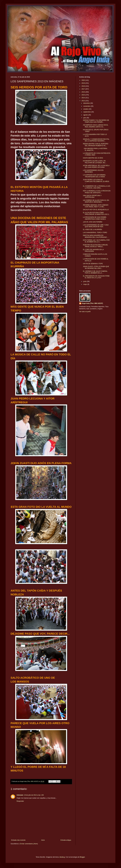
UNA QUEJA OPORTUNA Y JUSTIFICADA (92, 196)
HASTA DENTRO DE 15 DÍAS (93, 158)
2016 (83, 92)
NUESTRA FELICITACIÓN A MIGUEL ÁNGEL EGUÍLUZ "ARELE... (95, 246)
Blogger (82, 857)
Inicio (43, 840)
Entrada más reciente (18, 840)
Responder (20, 801)
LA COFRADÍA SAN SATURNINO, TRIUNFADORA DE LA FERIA (94, 176)
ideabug (62, 857)
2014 (83, 98)
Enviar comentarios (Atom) (29, 844)
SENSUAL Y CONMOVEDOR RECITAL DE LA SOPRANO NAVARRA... (96, 140)
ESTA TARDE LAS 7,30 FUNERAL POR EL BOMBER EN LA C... (96, 241)
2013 (83, 101)
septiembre (87, 112)
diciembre (87, 103)
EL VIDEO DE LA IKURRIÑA (92, 230)
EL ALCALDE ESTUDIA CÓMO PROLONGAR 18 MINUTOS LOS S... (96, 213)
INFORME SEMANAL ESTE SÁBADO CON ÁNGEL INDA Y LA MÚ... (96, 206)
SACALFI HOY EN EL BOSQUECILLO (96, 210)
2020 (83, 80)
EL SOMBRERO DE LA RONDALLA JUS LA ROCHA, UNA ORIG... (97, 187)
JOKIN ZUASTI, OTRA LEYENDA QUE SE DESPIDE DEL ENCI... (96, 267)
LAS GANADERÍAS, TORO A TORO (95, 233)
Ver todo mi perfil (85, 312)
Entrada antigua (66, 840)
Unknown (20, 795)
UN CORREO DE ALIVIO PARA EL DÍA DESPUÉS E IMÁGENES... (96, 201)
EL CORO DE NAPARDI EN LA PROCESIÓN (93, 250)
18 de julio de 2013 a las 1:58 (34, 795)
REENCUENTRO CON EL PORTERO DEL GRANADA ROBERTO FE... (96, 145)
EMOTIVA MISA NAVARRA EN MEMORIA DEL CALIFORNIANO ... (96, 236)
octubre (86, 109)
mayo (85, 284)
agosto (86, 115)
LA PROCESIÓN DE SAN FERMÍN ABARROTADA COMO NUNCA (95, 218)
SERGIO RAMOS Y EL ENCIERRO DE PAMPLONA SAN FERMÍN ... (96, 121)
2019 (83, 83)
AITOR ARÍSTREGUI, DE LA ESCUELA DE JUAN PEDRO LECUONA (96, 166)
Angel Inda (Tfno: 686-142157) (92, 303)
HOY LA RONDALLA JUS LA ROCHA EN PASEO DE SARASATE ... (97, 192)
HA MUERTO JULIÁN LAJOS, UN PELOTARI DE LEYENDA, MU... (95, 162)
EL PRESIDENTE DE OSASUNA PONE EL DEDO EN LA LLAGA (96, 277)
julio (85, 118)
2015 (83, 95)
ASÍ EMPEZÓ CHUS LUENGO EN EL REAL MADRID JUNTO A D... (96, 126)
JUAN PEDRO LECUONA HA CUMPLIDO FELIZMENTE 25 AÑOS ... (96, 181)
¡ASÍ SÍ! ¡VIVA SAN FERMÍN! (93, 222)
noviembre (87, 106)
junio (85, 281)
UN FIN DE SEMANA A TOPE (93, 264)
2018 (83, 86)
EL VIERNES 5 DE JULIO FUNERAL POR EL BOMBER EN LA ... (95, 272)
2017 (83, 89)
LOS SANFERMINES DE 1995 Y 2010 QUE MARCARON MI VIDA (96, 226)
